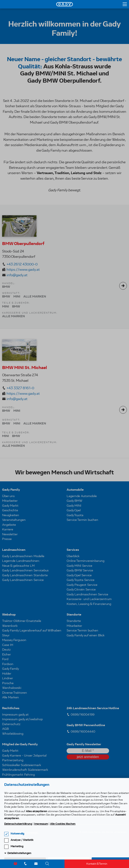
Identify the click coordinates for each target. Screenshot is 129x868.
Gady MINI (74, 506)
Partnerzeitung (13, 760)
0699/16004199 (81, 714)
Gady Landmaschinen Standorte (25, 575)
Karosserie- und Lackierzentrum (89, 599)
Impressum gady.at (15, 714)
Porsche (8, 683)
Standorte (74, 614)
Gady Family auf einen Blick (86, 635)
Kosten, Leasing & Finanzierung (89, 604)
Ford (5, 659)
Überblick (73, 556)
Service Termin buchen (82, 520)
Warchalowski (12, 688)
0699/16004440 (81, 731)
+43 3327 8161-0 (20, 388)
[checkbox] (6, 834)
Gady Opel (74, 510)
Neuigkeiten (11, 515)
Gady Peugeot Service (82, 585)
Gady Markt (10, 506)
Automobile (75, 490)
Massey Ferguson (14, 640)
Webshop (9, 614)
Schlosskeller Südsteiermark (22, 765)
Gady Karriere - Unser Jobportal (24, 755)
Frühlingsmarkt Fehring (18, 775)
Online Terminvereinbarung (86, 561)
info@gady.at (17, 275)
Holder (7, 674)
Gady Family (11, 490)
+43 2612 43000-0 (22, 264)
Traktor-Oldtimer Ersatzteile (22, 621)
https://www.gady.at (23, 270)
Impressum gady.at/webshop (22, 719)
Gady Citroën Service (81, 589)
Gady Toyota (75, 515)
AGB (5, 729)
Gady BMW (74, 501)
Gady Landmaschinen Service (23, 580)
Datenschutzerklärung (18, 824)
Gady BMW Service (80, 570)
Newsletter (10, 534)
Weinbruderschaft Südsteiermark (25, 770)
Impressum (41, 824)
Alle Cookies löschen (63, 824)
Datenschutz (11, 724)
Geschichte (10, 510)
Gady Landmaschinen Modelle (23, 556)
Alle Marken (11, 697)
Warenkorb (10, 626)
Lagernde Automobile (82, 496)
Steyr (6, 635)
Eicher (6, 654)
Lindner (8, 678)
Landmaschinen (14, 550)
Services (73, 550)
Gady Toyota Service (81, 580)
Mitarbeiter (10, 501)
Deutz (6, 650)
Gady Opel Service (79, 575)
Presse (7, 539)
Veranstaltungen (14, 520)
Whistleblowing (13, 734)
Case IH (8, 645)
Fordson (8, 664)
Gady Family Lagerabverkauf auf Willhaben (32, 630)
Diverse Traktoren (15, 693)
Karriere (8, 529)
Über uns (8, 496)
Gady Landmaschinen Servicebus (25, 570)
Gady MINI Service (79, 566)
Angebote (9, 525)
